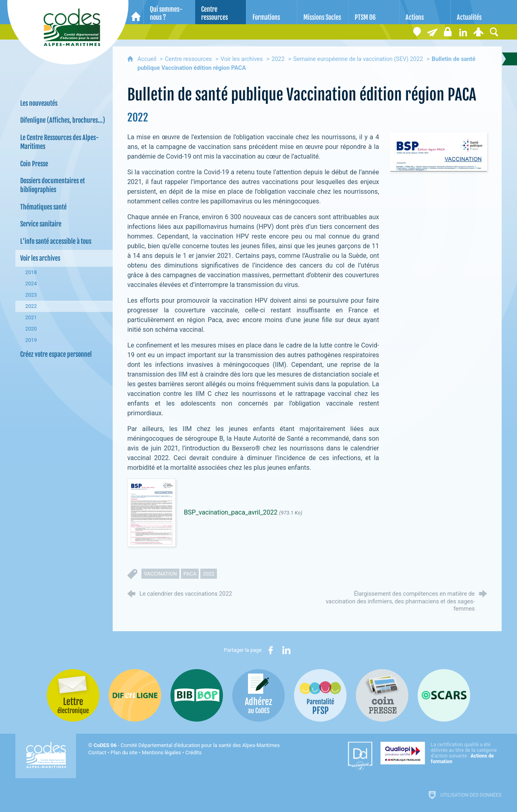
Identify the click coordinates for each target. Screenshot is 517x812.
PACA (190, 574)
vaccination (160, 574)
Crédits (193, 752)
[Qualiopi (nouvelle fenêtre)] (441, 753)
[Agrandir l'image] (438, 152)
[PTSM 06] (374, 12)
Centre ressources (188, 59)
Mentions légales (161, 752)
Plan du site (124, 752)
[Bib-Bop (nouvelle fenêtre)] (197, 695)
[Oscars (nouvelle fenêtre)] (444, 695)
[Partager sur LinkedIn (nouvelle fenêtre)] (286, 650)
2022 (278, 59)
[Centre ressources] (221, 12)
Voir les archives (242, 59)
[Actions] (425, 12)
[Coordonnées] (417, 32)
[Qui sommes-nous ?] (169, 12)
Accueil (148, 59)
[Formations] (272, 12)
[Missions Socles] (323, 12)
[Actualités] (476, 12)
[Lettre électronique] (433, 32)
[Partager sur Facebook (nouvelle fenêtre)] (271, 650)
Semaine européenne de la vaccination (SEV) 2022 (358, 59)
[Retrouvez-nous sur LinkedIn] (463, 32)
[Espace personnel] (479, 32)
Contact (97, 752)
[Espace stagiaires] (448, 32)
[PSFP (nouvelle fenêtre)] (320, 695)
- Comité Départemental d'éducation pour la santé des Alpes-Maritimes (187, 745)
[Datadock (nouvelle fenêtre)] (360, 756)
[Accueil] (136, 12)
